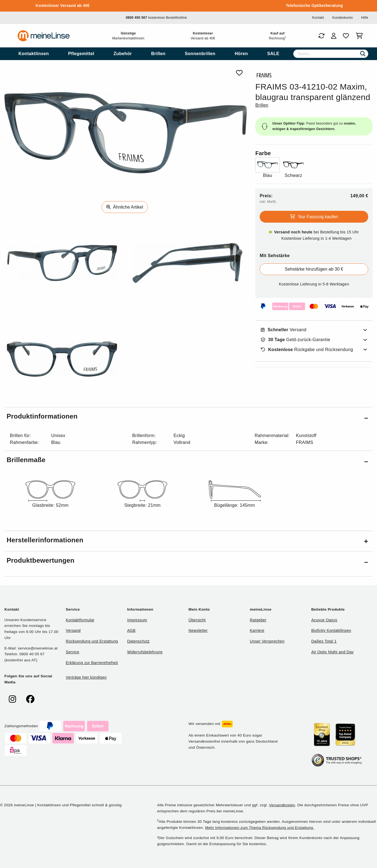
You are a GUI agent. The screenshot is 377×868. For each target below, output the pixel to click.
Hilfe (365, 18)
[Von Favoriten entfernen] (239, 73)
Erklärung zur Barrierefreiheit (92, 663)
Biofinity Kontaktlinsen (331, 630)
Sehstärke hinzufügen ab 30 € (314, 269)
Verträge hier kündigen (86, 677)
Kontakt (318, 18)
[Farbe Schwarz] (293, 168)
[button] (188, 417)
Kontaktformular (80, 620)
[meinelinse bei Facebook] (30, 699)
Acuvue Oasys (324, 620)
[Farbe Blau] (268, 168)
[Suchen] (363, 54)
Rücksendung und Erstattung (92, 641)
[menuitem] (34, 54)
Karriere (257, 630)
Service (73, 652)
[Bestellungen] (321, 36)
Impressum (137, 620)
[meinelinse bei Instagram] (12, 699)
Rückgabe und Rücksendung (307, 350)
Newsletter (198, 630)
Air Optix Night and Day (332, 652)
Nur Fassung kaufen (314, 217)
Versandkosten (282, 805)
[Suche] (331, 54)
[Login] (334, 36)
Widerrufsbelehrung (145, 652)
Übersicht (197, 620)
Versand (284, 330)
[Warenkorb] (360, 36)
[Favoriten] (346, 36)
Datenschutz (139, 641)
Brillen (262, 105)
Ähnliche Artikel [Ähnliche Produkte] (125, 207)
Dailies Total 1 (324, 641)
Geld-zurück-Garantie (295, 340)
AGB (131, 630)
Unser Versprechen (267, 641)
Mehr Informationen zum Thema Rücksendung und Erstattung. (260, 828)
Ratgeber (258, 620)
